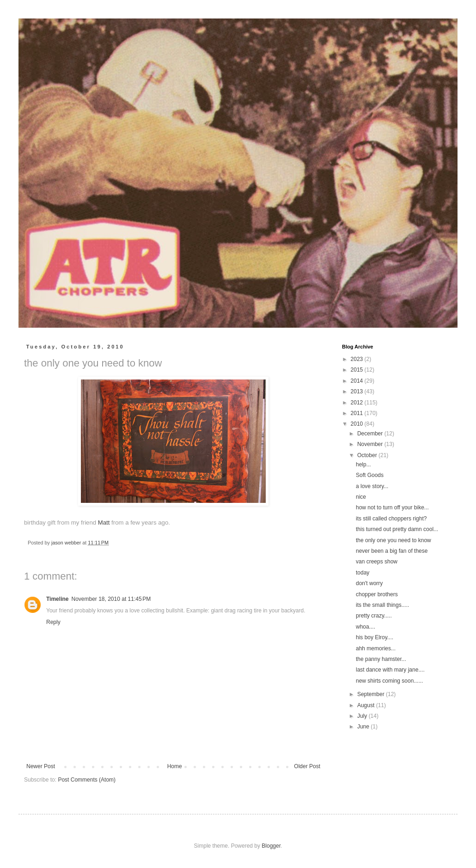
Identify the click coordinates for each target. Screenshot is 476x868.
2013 (358, 391)
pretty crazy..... (374, 616)
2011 (358, 413)
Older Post (307, 766)
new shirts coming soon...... (389, 681)
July (363, 716)
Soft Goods (370, 475)
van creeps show (377, 562)
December (371, 434)
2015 (358, 370)
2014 (358, 381)
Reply (53, 622)
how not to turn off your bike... (392, 507)
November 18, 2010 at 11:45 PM (111, 599)
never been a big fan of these (392, 551)
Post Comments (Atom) (87, 780)
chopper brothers (377, 594)
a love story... (372, 486)
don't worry (369, 583)
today (363, 573)
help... (363, 465)
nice (361, 497)
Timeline (57, 599)
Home (175, 766)
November (371, 444)
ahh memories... (376, 648)
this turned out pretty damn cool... (397, 529)
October (368, 455)
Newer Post (41, 766)
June (364, 727)
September (372, 694)
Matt (104, 523)
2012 (358, 403)
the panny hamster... (381, 659)
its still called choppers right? (391, 519)
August (367, 705)
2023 (358, 359)
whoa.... (366, 627)
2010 (358, 424)
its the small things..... (382, 605)
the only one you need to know (394, 540)
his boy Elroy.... (375, 637)
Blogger (271, 846)
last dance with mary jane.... (390, 670)
